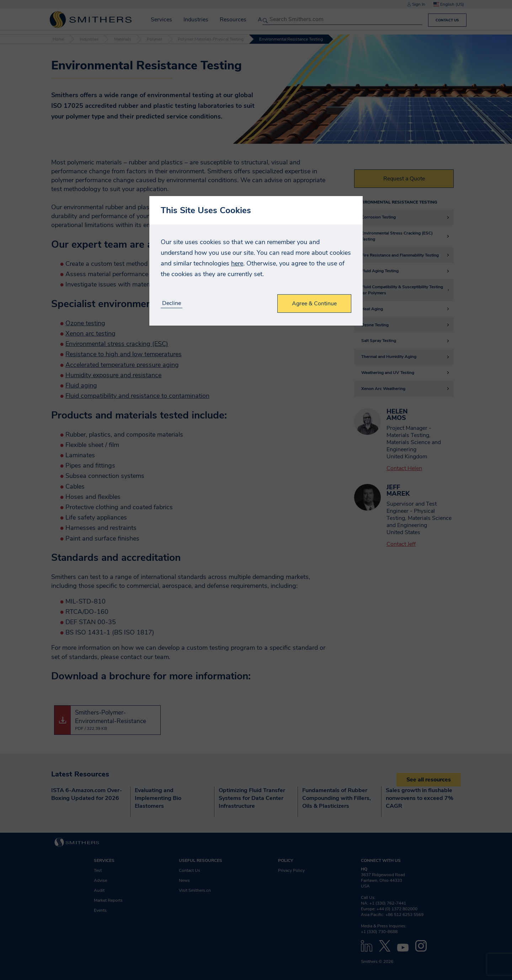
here (237, 263)
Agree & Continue (314, 304)
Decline (172, 303)
